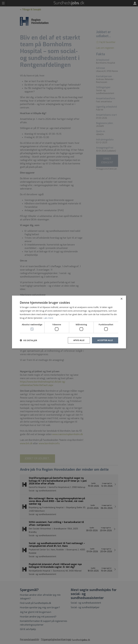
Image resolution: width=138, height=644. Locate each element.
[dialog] (69, 322)
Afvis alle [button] (78, 340)
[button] (28, 340)
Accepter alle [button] (105, 340)
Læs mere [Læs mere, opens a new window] (49, 318)
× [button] (121, 299)
